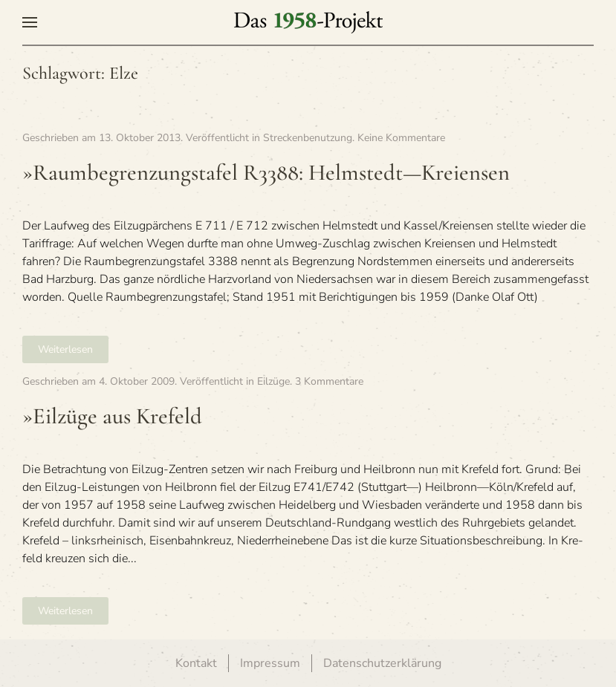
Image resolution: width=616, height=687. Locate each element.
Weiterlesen (65, 349)
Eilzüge (273, 381)
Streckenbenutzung (308, 138)
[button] (30, 22)
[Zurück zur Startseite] (308, 22)
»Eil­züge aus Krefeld (112, 416)
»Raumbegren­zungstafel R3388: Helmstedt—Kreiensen (266, 173)
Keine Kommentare (401, 138)
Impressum (270, 663)
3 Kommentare (329, 381)
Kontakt (196, 663)
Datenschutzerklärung (382, 663)
